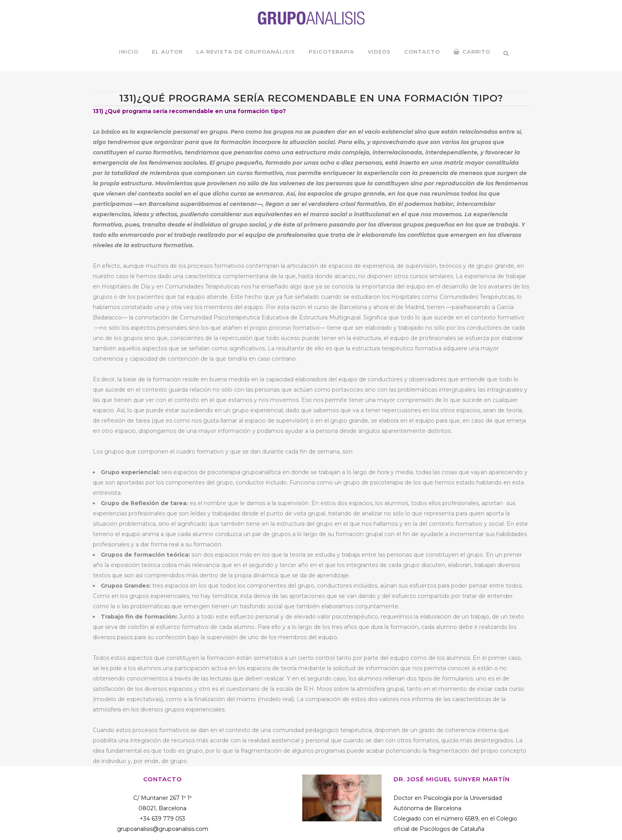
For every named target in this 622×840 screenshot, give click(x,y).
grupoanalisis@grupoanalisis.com (163, 829)
